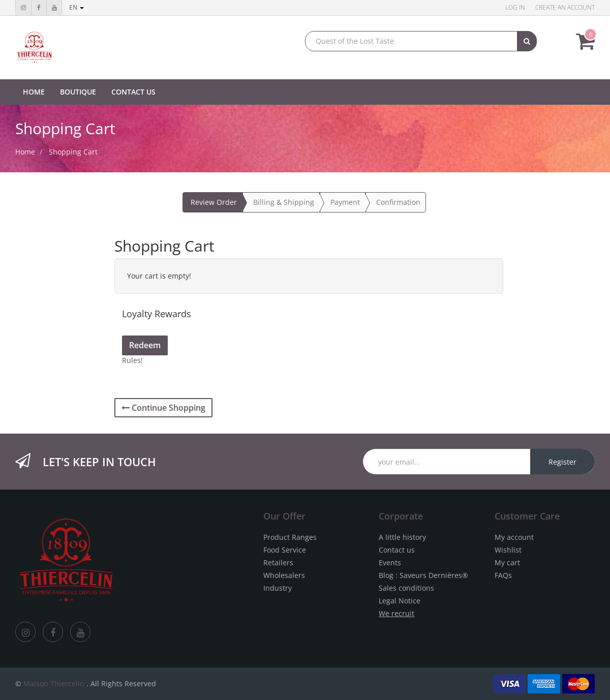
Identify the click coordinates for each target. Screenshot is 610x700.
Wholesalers (284, 575)
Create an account (565, 7)
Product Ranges (290, 537)
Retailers (278, 562)
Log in (515, 7)
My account (514, 537)
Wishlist (508, 550)
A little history (402, 537)
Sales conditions (406, 588)
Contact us (397, 550)
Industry (278, 588)
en (77, 7)
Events (390, 562)
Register (562, 462)
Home (25, 152)
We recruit (396, 613)
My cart (507, 562)
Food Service (285, 550)
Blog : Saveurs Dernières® (423, 575)
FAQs (503, 575)
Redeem (145, 345)
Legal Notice (400, 601)
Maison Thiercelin (54, 683)
